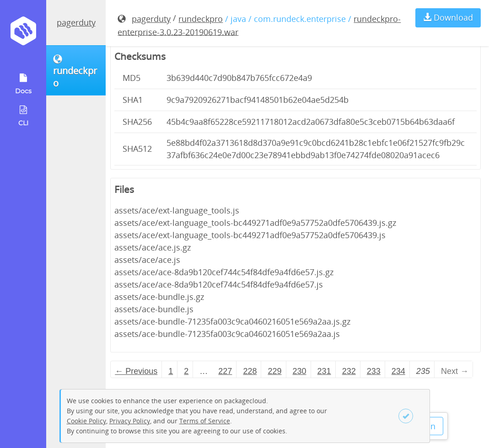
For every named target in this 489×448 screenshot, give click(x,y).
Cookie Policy (86, 421)
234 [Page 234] (398, 371)
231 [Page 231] (324, 371)
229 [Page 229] (274, 371)
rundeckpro (201, 19)
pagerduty (76, 22)
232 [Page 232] (349, 371)
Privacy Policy (130, 421)
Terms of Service (205, 421)
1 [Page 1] (171, 371)
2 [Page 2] (186, 371)
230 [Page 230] (300, 371)
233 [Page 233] (374, 371)
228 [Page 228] (250, 371)
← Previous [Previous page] (136, 371)
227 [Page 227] (225, 371)
